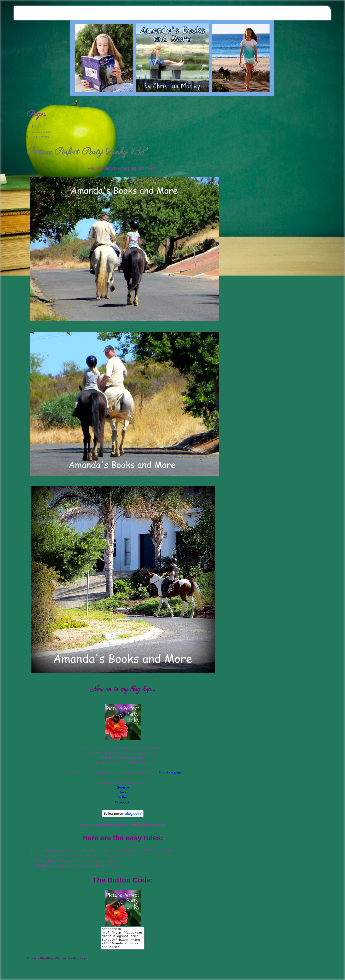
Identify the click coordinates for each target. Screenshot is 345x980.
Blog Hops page (170, 772)
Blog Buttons (40, 137)
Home (35, 126)
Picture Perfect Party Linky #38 (87, 152)
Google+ (123, 787)
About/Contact (41, 132)
